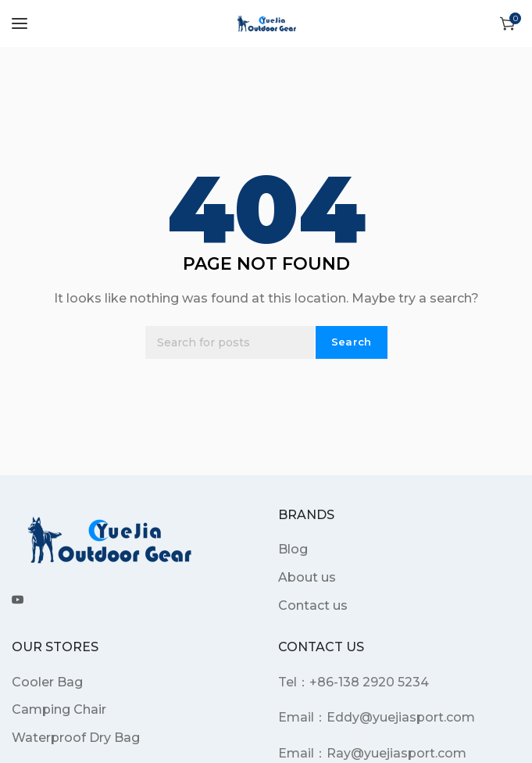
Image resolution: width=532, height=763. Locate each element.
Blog (293, 549)
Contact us (313, 605)
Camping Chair (59, 709)
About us (307, 577)
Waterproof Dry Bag (76, 738)
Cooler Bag (47, 682)
